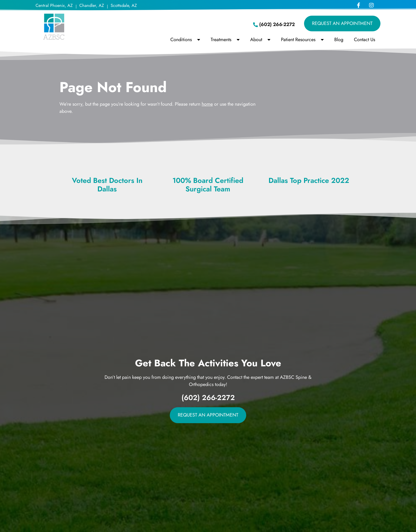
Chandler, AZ (92, 5)
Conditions (185, 40)
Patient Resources (302, 40)
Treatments (225, 40)
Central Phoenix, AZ (54, 5)
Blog (339, 40)
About (260, 40)
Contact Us (365, 40)
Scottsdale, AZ (124, 5)
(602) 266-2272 (208, 398)
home (207, 104)
